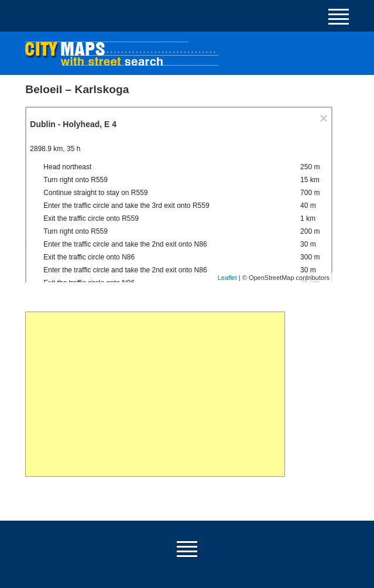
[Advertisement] (155, 394)
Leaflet (227, 278)
